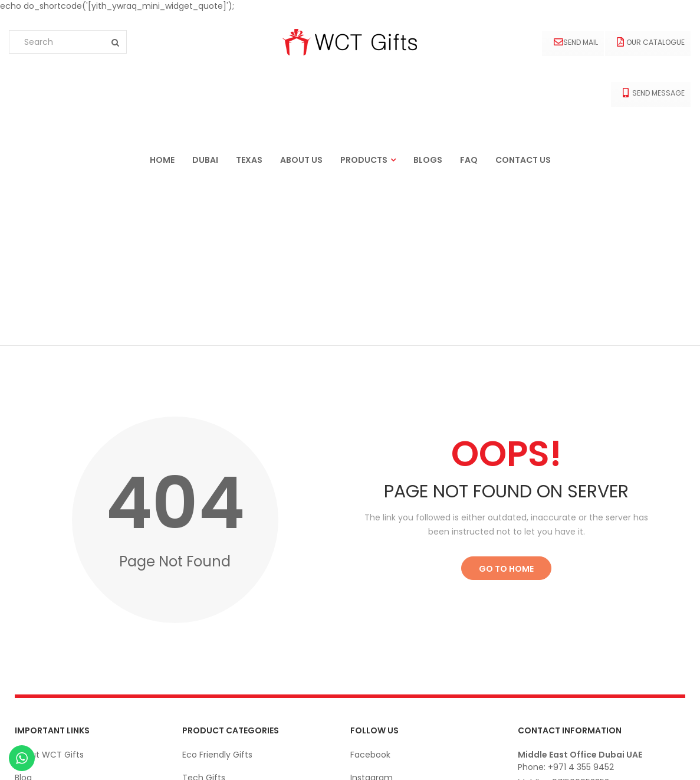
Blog (23, 613)
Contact (32, 636)
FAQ (469, 160)
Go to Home (506, 404)
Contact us (523, 160)
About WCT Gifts (49, 590)
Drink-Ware (206, 659)
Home (162, 160)
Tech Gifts (204, 613)
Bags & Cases (210, 705)
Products (364, 160)
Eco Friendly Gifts (217, 590)
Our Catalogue (651, 42)
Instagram (372, 613)
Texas (249, 160)
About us (301, 160)
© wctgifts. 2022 (652, 759)
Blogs (428, 160)
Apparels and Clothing (228, 636)
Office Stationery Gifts (229, 682)
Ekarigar (75, 759)
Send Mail (576, 42)
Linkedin (367, 636)
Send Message (654, 93)
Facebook (370, 590)
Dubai (205, 160)
